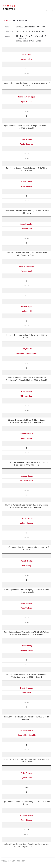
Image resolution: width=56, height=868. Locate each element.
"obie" (26, 735)
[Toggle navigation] (50, 8)
